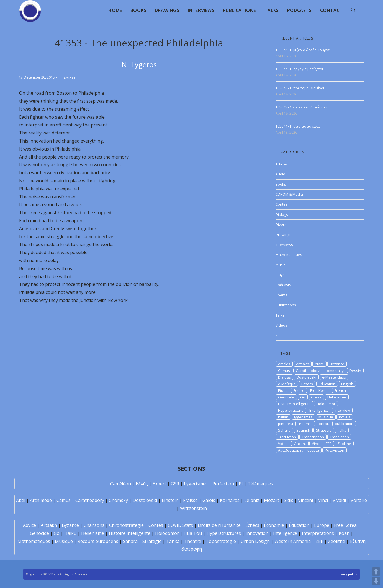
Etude (283, 390)
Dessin (355, 371)
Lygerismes (196, 484)
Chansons (94, 525)
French (340, 390)
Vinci (316, 444)
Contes (282, 204)
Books (281, 184)
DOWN (376, 581)
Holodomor (326, 404)
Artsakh (303, 364)
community (335, 371)
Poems (281, 295)
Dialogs (282, 214)
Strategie (324, 430)
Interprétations (318, 533)
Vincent (300, 444)
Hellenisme (337, 397)
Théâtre (193, 541)
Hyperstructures (224, 533)
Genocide (286, 397)
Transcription (313, 437)
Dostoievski (306, 377)
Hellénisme (93, 533)
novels (345, 417)
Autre (319, 364)
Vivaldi (339, 500)
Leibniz (252, 500)
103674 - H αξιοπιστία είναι (298, 126)
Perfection (223, 484)
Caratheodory (308, 371)
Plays (280, 275)
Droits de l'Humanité (219, 525)
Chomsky (118, 500)
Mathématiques (34, 541)
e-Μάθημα (287, 384)
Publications (286, 305)
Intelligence (319, 410)
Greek (316, 397)
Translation (339, 437)
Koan (344, 533)
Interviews (284, 245)
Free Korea (319, 390)
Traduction (287, 437)
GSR (175, 484)
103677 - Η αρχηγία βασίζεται (299, 69)
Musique (326, 417)
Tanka (173, 541)
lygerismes (303, 417)
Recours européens (98, 541)
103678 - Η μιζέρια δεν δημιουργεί (303, 50)
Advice (29, 525)
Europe (322, 525)
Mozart (272, 500)
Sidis (289, 500)
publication (344, 424)
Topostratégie (221, 541)
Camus (284, 371)
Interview (342, 410)
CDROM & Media (289, 194)
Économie (274, 525)
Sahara (284, 430)
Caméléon (121, 484)
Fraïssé (190, 500)
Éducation (299, 525)
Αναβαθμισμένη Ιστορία (299, 450)
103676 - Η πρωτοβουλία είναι (300, 88)
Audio (280, 174)
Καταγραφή (335, 450)
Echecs (307, 384)
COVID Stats (180, 525)
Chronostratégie (126, 525)
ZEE (328, 444)
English (347, 384)
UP (376, 571)
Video (283, 444)
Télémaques (260, 484)
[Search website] (353, 10)
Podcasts (283, 285)
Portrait (323, 424)
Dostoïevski (145, 500)
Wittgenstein (193, 508)
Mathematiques (289, 255)
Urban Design (255, 541)
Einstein (170, 500)
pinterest (286, 424)
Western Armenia (293, 541)
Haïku (70, 533)
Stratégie (152, 541)
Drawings (283, 235)
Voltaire (359, 500)
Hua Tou (193, 533)
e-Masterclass (334, 377)
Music (280, 265)
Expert (159, 484)
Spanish (303, 430)
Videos (281, 325)
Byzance (337, 364)
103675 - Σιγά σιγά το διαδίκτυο (301, 107)
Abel (21, 500)
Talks (280, 315)
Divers (281, 224)
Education (327, 384)
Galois (209, 500)
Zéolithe (336, 541)
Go (303, 397)
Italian (283, 417)
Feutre (299, 390)
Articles (70, 78)
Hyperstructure (291, 410)
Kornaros (230, 500)
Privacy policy (347, 574)
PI (241, 484)
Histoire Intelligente (294, 404)
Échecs (252, 525)
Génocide (39, 533)
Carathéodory (90, 500)
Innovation (257, 533)
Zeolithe (344, 444)
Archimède (41, 500)
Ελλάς (142, 484)
